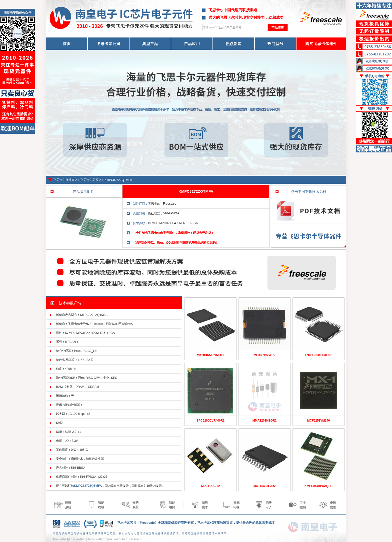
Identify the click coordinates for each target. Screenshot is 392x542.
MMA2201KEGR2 (265, 421)
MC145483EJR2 (265, 486)
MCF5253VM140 (319, 421)
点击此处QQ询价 (377, 61)
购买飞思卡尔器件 (321, 44)
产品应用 (192, 44)
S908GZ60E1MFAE (318, 355)
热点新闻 (234, 44)
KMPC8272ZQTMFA (118, 180)
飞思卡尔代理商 (64, 180)
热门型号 (275, 44)
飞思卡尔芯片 (89, 180)
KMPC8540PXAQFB (318, 486)
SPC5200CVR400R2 (210, 421)
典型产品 (150, 44)
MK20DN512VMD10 (210, 355)
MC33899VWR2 (265, 355)
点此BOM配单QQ (378, 68)
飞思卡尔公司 (108, 44)
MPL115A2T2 (211, 486)
